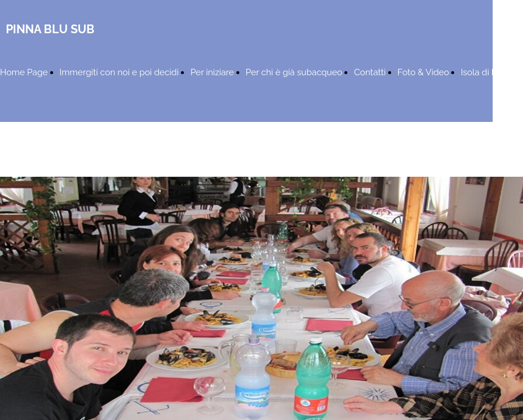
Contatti (369, 72)
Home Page (24, 72)
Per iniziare (212, 72)
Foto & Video (423, 72)
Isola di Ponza (488, 72)
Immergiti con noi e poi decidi (119, 72)
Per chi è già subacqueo (294, 72)
